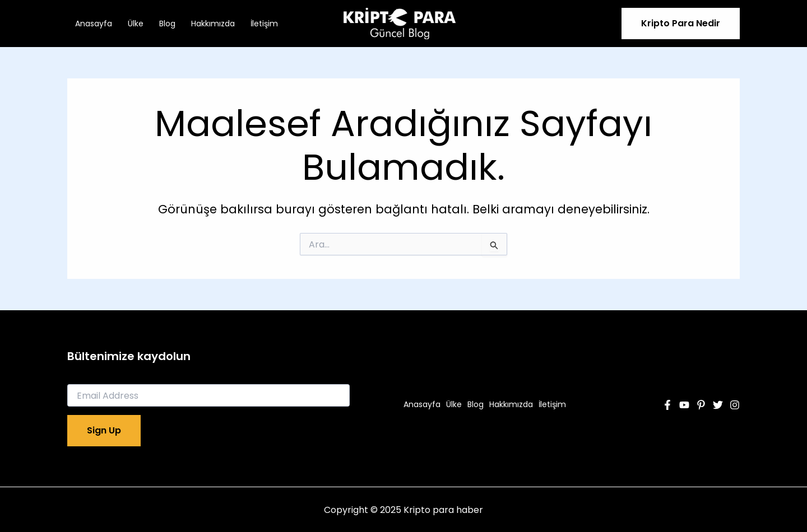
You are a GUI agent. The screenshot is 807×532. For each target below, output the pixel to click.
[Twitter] (718, 405)
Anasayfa (94, 24)
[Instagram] (735, 405)
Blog (167, 24)
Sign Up (104, 430)
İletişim (264, 24)
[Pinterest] (701, 405)
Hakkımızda (213, 24)
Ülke (136, 24)
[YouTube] (684, 405)
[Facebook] (667, 405)
